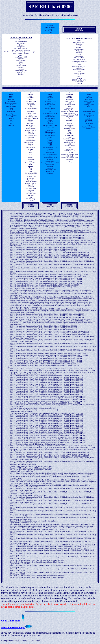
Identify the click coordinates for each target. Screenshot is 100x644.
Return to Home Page (17, 627)
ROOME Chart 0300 (79, 30)
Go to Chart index (13, 621)
